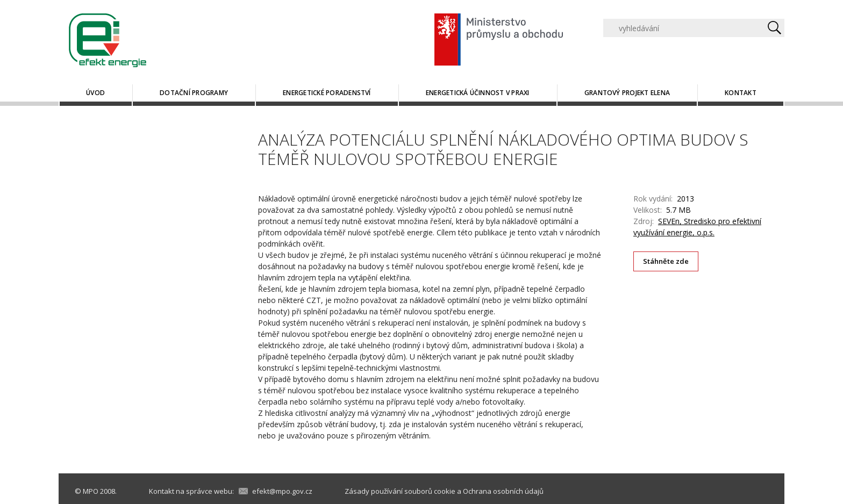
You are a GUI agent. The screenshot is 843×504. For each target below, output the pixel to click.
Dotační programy (194, 93)
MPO (91, 491)
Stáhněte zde (666, 261)
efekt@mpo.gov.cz (282, 491)
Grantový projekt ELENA (627, 93)
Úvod (95, 93)
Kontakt (741, 93)
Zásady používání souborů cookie (400, 491)
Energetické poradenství (327, 93)
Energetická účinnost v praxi (478, 93)
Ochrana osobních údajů (503, 491)
